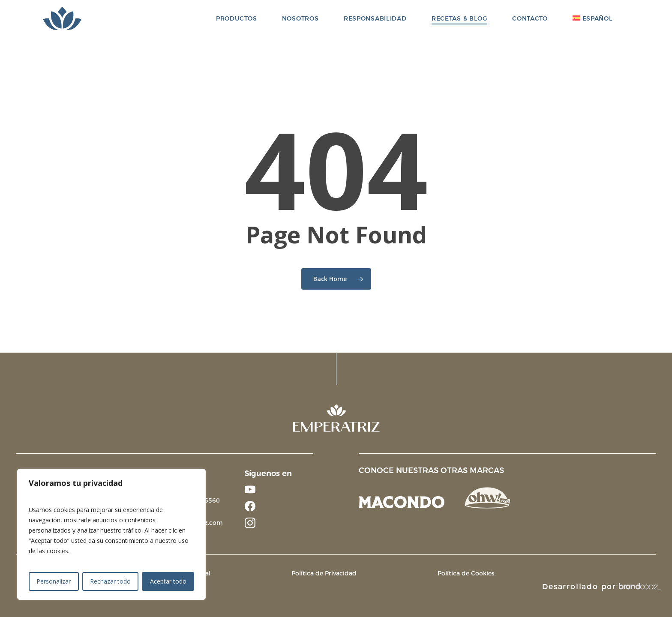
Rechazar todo (110, 581)
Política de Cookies (466, 573)
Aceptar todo (168, 581)
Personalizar (54, 581)
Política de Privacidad (324, 573)
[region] (111, 534)
